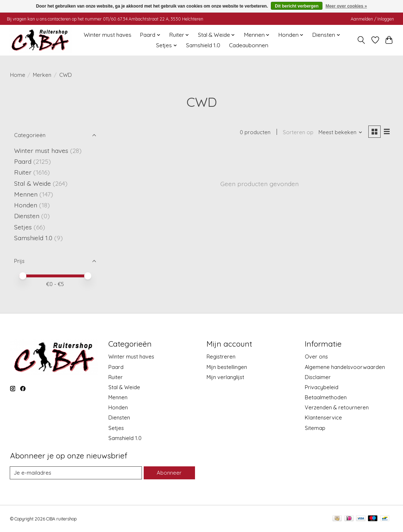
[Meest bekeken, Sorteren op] (340, 133)
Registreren (221, 357)
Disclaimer (318, 377)
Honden (26, 205)
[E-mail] (76, 473)
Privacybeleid (322, 387)
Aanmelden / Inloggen (372, 19)
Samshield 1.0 (203, 45)
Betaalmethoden (326, 397)
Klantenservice (323, 417)
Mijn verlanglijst (225, 377)
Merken (42, 75)
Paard (23, 161)
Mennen (26, 194)
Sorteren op (298, 133)
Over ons (316, 357)
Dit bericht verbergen (297, 6)
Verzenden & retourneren (337, 407)
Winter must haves (108, 35)
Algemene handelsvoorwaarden (345, 367)
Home (18, 75)
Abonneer (169, 473)
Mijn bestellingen (227, 367)
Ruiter (23, 172)
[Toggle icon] (361, 40)
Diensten (27, 216)
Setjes (23, 227)
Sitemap (315, 428)
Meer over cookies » (346, 6)
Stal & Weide (32, 183)
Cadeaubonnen (249, 45)
